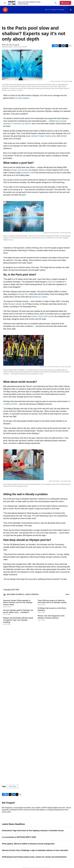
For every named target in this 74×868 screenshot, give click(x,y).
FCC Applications (62, 843)
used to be (51, 282)
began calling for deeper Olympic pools (41, 136)
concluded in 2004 (28, 173)
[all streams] (71, 10)
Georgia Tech (23, 294)
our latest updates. (22, 98)
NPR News (13, 631)
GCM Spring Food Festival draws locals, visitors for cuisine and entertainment (34, 701)
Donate (66, 3)
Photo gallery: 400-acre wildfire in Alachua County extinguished (28, 688)
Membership (31, 837)
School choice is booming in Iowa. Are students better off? (26, 779)
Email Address (9, 803)
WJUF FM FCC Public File (62, 836)
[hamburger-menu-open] (5, 3)
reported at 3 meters (39, 297)
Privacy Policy (47, 828)
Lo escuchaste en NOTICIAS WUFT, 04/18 (19, 681)
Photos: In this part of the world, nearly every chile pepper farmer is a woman (34, 753)
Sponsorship (46, 824)
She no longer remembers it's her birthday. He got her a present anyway (32, 773)
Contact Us (31, 828)
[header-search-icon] (56, 3)
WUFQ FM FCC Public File (62, 839)
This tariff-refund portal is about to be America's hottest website (28, 766)
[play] (5, 10)
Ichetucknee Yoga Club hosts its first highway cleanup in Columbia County (33, 675)
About (29, 824)
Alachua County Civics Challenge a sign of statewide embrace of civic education (35, 694)
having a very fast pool (20, 170)
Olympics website (15, 304)
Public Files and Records (62, 824)
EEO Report (61, 841)
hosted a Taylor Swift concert (42, 316)
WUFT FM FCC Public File (62, 829)
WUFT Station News (34, 833)
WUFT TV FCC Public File (62, 833)
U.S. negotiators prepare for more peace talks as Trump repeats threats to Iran (34, 759)
